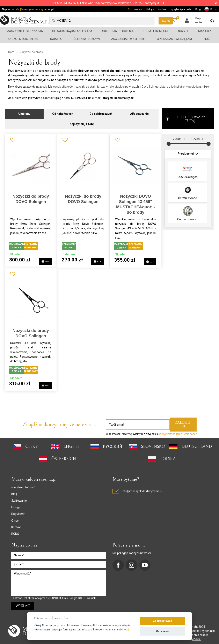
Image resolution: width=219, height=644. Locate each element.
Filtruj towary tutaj (185, 117)
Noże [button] (208, 39)
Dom (11, 52)
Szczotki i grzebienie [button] (23, 39)
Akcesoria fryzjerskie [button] (128, 39)
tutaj (126, 629)
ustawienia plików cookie (196, 635)
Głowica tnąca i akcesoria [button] (72, 31)
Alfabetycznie (139, 111)
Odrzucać (162, 631)
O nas (15, 518)
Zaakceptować (163, 621)
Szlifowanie (135, 9)
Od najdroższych (101, 111)
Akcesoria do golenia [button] (118, 31)
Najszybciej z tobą (82, 122)
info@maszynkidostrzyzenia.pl (34, 9)
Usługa (150, 9)
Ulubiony (24, 111)
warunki (92, 596)
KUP (42, 259)
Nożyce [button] (184, 31)
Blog (198, 9)
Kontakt (162, 9)
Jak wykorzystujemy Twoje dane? (178, 432)
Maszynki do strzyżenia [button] (25, 31)
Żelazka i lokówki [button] (87, 39)
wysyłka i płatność (181, 9)
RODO (15, 531)
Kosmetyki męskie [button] (156, 31)
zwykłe (31, 87)
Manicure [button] (205, 31)
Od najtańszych (63, 111)
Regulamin (18, 511)
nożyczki (42, 87)
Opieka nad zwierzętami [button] (175, 39)
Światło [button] (56, 39)
